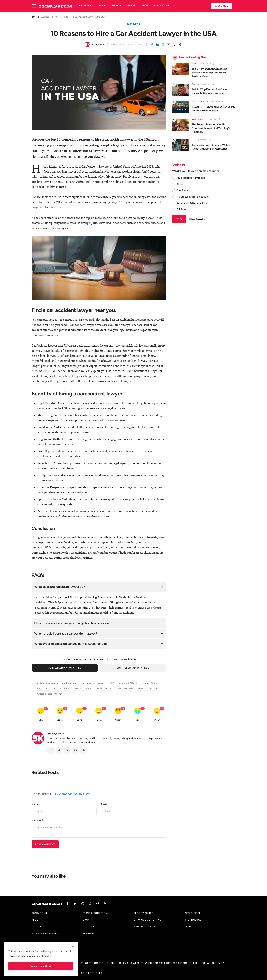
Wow (157, 720)
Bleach (180, 184)
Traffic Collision (104, 688)
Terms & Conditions (96, 913)
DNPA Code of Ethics (148, 920)
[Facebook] (146, 44)
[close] (73, 946)
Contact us (162, 5)
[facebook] (51, 750)
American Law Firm (148, 688)
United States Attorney (50, 694)
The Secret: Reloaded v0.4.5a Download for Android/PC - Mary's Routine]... (211, 128)
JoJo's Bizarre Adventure (191, 178)
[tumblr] (174, 44)
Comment (37, 820)
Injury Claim (151, 683)
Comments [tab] (42, 794)
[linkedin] (157, 44)
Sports (131, 5)
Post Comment (45, 844)
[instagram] (75, 750)
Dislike (60, 720)
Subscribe (221, 6)
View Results (197, 219)
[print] (180, 44)
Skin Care (38, 927)
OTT (194, 140)
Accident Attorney (129, 683)
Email (104, 804)
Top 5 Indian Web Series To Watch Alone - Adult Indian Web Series (211, 147)
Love (79, 720)
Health (117, 5)
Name (35, 804)
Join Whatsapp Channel (65, 668)
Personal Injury (83, 688)
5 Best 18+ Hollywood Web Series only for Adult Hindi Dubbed (213, 109)
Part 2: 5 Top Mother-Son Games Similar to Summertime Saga (210, 91)
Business (43, 17)
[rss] (105, 904)
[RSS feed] (84, 750)
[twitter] (152, 44)
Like (41, 720)
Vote (179, 219)
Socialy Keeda (127, 659)
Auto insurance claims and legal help (57, 683)
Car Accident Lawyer (93, 683)
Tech (145, 5)
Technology (193, 920)
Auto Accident (62, 688)
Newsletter (193, 913)
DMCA (86, 920)
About (36, 920)
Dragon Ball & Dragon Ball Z (192, 203)
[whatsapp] (163, 44)
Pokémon (182, 209)
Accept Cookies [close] (41, 966)
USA (112, 683)
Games (102, 5)
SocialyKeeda (56, 734)
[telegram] (98, 904)
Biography (86, 5)
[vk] (90, 904)
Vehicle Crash (125, 688)
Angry (118, 720)
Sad (137, 720)
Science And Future (45, 933)
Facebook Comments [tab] (73, 794)
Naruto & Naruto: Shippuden (193, 197)
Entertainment (200, 102)
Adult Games (199, 119)
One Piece (182, 190)
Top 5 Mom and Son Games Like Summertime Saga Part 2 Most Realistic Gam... (210, 73)
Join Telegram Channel (133, 668)
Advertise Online (146, 927)
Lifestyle (89, 927)
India (188, 927)
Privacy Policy (144, 913)
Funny (99, 720)
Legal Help (43, 688)
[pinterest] (169, 44)
